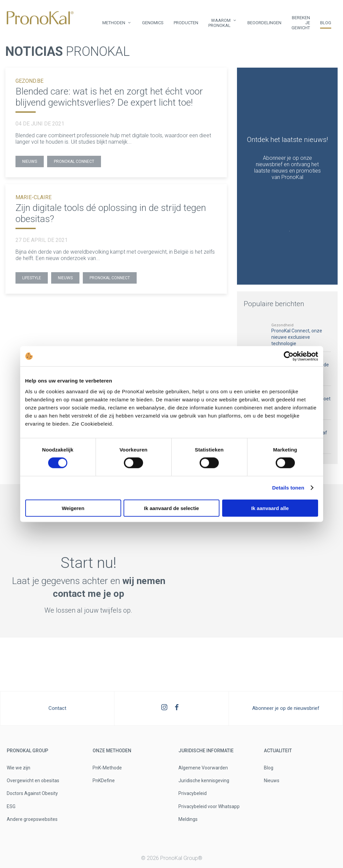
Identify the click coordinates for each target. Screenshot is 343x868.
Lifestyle (32, 278)
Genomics (153, 23)
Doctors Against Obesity (32, 793)
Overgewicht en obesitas (33, 781)
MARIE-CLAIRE (33, 197)
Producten (186, 23)
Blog (326, 23)
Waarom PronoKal (219, 23)
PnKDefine (104, 781)
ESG (11, 806)
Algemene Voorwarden (203, 768)
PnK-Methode (107, 768)
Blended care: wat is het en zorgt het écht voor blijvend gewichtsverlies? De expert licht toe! (109, 97)
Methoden (114, 23)
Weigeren (73, 508)
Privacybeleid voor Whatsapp (209, 806)
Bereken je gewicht (301, 23)
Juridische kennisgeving (204, 781)
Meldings (188, 819)
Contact (57, 708)
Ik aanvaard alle (270, 508)
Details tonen (288, 488)
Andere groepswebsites (32, 819)
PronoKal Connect (74, 161)
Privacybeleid (193, 793)
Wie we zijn (19, 768)
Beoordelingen (264, 23)
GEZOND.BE (29, 81)
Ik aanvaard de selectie (171, 508)
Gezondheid (282, 325)
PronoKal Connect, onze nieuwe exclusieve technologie (297, 337)
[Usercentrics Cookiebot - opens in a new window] (289, 356)
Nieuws (30, 161)
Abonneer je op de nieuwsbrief (286, 708)
